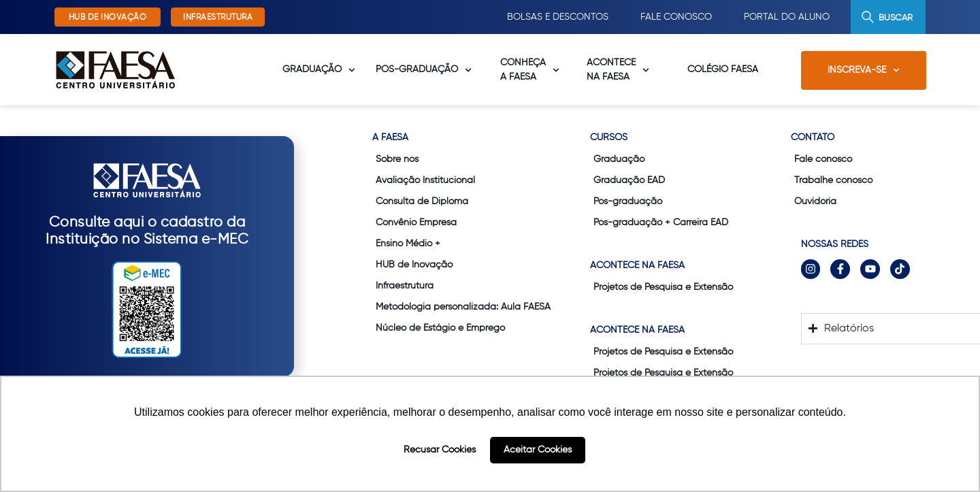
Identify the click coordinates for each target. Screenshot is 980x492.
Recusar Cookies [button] (440, 450)
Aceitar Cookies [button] (538, 450)
